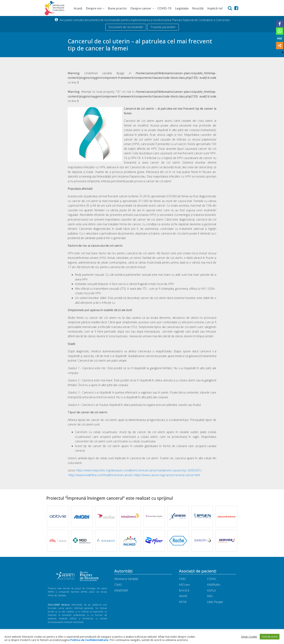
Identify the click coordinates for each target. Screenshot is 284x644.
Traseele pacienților (163, 27)
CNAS (118, 585)
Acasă (78, 8)
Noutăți (198, 8)
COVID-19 (164, 8)
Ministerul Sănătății (126, 579)
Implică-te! (215, 8)
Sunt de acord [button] (270, 637)
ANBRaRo (214, 585)
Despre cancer (141, 8)
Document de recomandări (126, 27)
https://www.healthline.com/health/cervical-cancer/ (101, 475)
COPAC (212, 579)
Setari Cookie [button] (249, 637)
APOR (183, 602)
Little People (215, 602)
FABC (183, 579)
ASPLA (211, 590)
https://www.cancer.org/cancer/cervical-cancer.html (167, 475)
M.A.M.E (184, 590)
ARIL (210, 596)
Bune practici (117, 8)
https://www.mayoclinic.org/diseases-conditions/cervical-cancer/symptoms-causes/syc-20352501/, (139, 470)
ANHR (183, 596)
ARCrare (184, 585)
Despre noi (94, 8)
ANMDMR (121, 590)
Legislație (182, 8)
